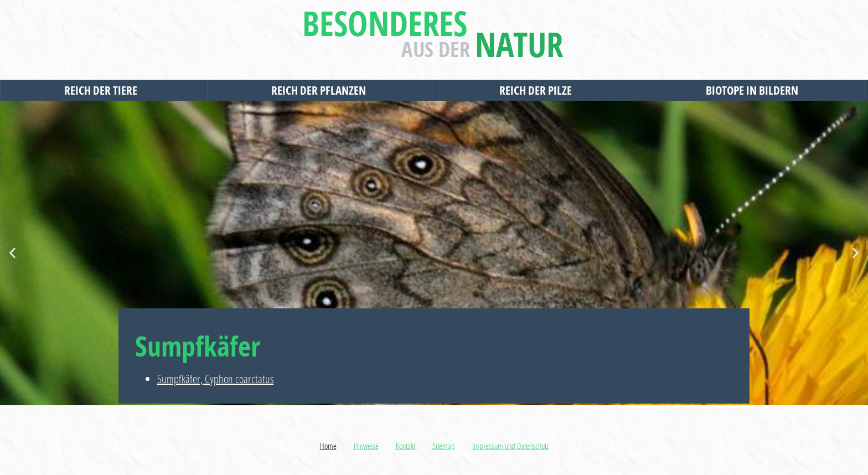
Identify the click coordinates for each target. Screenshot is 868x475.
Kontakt (405, 446)
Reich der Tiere (104, 90)
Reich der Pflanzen (321, 90)
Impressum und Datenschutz (510, 446)
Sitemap (444, 446)
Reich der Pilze (538, 90)
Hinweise (366, 446)
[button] (12, 253)
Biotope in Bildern (755, 90)
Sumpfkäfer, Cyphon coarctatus (215, 379)
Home (328, 446)
